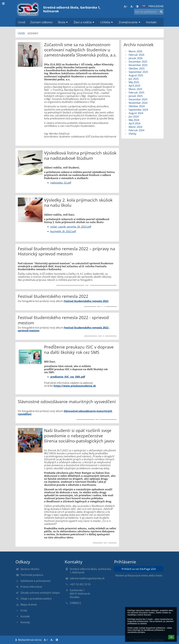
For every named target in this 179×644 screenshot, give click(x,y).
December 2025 (138, 62)
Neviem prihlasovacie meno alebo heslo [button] (139, 576)
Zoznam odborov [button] (42, 22)
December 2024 (138, 99)
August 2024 (136, 113)
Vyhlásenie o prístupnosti (35, 581)
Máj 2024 (134, 120)
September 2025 (138, 72)
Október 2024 (137, 106)
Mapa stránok (29, 605)
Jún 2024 (134, 117)
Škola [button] (63, 22)
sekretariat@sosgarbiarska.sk (87, 578)
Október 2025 (137, 68)
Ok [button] (171, 637)
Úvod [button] (22, 22)
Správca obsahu (30, 569)
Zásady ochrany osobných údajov (40, 593)
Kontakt (25, 616)
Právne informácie (31, 587)
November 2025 (138, 65)
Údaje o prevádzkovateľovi (36, 599)
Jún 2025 (134, 79)
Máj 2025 (134, 82)
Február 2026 (136, 55)
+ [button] (126, 6)
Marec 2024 (135, 127)
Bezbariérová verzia (29, 640)
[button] (144, 6)
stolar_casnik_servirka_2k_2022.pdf (71, 227)
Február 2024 (136, 130)
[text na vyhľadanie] (149, 12)
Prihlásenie (156, 6)
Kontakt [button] (151, 22)
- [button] (132, 6)
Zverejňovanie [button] (130, 22)
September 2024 (138, 110)
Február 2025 (136, 93)
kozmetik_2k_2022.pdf (63, 231)
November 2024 (138, 103)
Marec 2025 (135, 89)
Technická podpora (32, 575)
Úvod (21, 33)
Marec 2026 (135, 51)
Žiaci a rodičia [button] (84, 22)
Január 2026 (136, 58)
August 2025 (136, 75)
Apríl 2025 (135, 86)
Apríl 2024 (135, 123)
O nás (24, 610)
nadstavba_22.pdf (61, 183)
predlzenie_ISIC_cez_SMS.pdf (68, 377)
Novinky (33, 33)
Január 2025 (136, 96)
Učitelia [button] (107, 22)
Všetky (132, 134)
